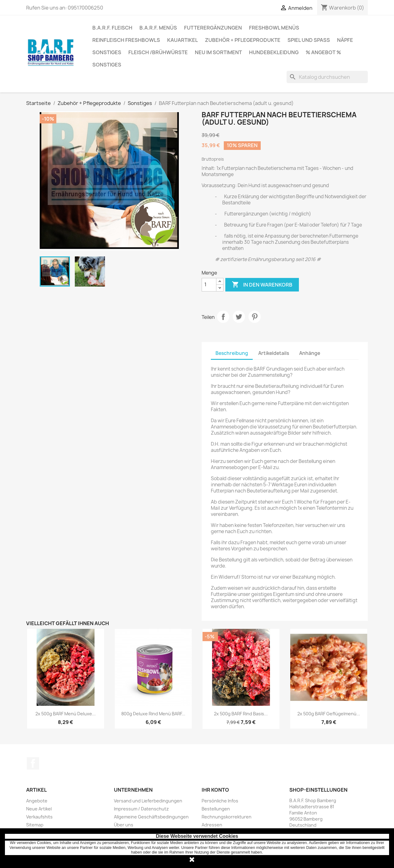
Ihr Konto (215, 790)
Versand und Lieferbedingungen (148, 801)
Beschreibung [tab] (232, 353)
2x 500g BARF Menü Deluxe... (66, 714)
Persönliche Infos (220, 801)
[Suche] (327, 77)
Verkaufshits (39, 817)
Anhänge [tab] (310, 353)
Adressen (212, 825)
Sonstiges (107, 52)
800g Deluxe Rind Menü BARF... (153, 714)
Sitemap (35, 825)
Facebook (33, 763)
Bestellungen (216, 809)
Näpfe (345, 40)
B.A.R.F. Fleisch (112, 28)
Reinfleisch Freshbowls (126, 40)
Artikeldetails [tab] (274, 353)
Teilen (223, 317)
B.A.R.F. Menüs (158, 28)
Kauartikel (183, 40)
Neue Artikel (39, 809)
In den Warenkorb (262, 285)
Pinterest (255, 317)
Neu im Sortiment (218, 52)
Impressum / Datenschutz (141, 809)
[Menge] (209, 285)
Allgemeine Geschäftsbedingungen (151, 817)
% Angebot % (323, 52)
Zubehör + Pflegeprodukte (243, 40)
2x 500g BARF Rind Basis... (241, 714)
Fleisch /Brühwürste (158, 52)
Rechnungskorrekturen (227, 817)
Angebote (37, 801)
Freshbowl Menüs (274, 28)
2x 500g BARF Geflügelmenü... (329, 714)
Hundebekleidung (274, 52)
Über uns (124, 825)
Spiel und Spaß (309, 40)
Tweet (239, 317)
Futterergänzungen (213, 28)
